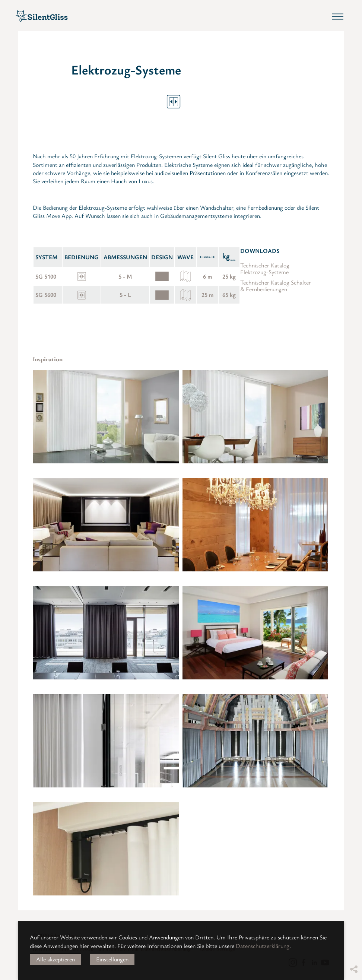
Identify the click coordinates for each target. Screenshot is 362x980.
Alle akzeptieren (55, 959)
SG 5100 (46, 276)
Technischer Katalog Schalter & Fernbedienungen (276, 286)
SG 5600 (46, 295)
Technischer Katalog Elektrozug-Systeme (265, 269)
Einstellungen (112, 959)
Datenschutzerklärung (263, 946)
